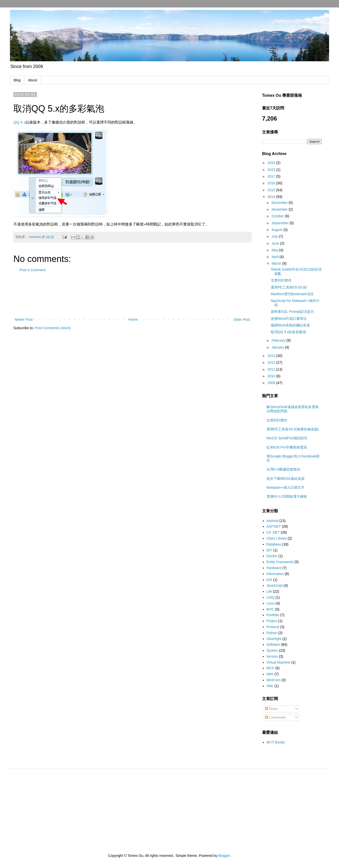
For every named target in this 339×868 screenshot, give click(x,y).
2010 (272, 376)
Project (272, 621)
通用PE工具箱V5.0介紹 (289, 287)
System (272, 650)
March (277, 263)
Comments (275, 717)
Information (275, 574)
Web (270, 674)
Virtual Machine (278, 662)
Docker (272, 556)
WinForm (274, 680)
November (280, 209)
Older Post (242, 320)
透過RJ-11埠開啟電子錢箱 (287, 496)
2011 (272, 369)
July (275, 236)
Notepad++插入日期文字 (286, 487)
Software (273, 644)
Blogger (224, 856)
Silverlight (274, 639)
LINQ (271, 597)
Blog (17, 80)
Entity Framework (280, 562)
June (276, 243)
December (280, 203)
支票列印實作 (281, 280)
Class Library (277, 538)
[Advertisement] (132, 295)
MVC (270, 609)
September (280, 223)
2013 (272, 356)
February (279, 340)
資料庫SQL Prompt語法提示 (292, 312)
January (278, 347)
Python (272, 633)
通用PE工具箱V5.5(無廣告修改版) (293, 429)
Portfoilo (273, 615)
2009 (272, 383)
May (275, 250)
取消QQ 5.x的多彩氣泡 (288, 332)
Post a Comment (33, 270)
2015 (272, 190)
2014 (272, 197)
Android (272, 521)
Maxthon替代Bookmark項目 (292, 294)
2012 (272, 362)
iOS (269, 580)
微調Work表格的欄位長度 (290, 325)
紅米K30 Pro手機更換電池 (287, 447)
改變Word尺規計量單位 (289, 319)
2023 (272, 170)
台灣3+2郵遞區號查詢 (283, 469)
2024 (272, 163)
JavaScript (275, 585)
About (33, 80)
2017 (272, 176)
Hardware (274, 568)
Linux (271, 603)
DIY (269, 550)
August (277, 230)
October (278, 216)
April (275, 257)
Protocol (273, 627)
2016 (272, 183)
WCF (271, 668)
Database (274, 544)
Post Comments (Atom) (53, 328)
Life (269, 591)
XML (270, 686)
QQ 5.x (19, 122)
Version (272, 656)
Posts (271, 709)
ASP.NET (274, 526)
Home (133, 320)
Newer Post (24, 320)
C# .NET (273, 532)
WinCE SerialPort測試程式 (287, 438)
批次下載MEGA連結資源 (286, 479)
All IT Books (276, 742)
